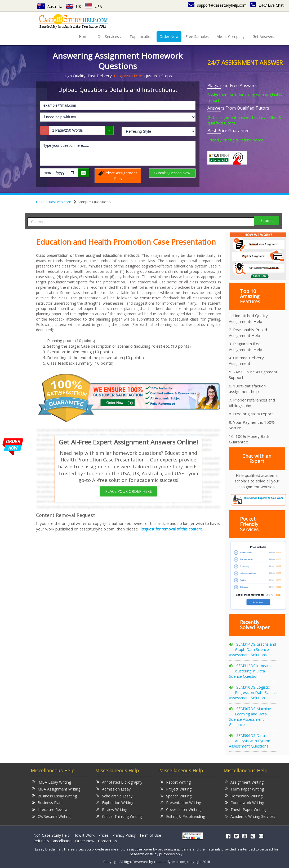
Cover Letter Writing (181, 809)
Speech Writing (176, 796)
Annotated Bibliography (119, 782)
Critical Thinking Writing (119, 816)
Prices (103, 835)
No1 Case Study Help (52, 835)
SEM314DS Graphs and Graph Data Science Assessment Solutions (252, 649)
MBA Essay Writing (52, 782)
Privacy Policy (124, 835)
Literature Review (50, 809)
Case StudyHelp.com (54, 202)
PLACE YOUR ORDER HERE (128, 491)
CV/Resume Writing (51, 816)
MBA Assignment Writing (56, 789)
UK (74, 7)
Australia (50, 7)
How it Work (84, 835)
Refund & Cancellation (52, 841)
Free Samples (197, 36)
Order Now (169, 36)
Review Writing (112, 809)
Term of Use (150, 835)
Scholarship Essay (114, 796)
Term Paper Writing (244, 789)
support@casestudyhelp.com (217, 5)
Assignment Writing (244, 782)
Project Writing (176, 789)
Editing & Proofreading (183, 816)
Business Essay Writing (54, 796)
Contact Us (108, 841)
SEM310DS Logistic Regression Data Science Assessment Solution (253, 692)
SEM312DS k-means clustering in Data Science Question (250, 671)
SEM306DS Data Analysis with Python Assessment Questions (250, 741)
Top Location (141, 36)
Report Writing (176, 782)
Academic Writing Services (250, 816)
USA (93, 7)
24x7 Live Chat (267, 5)
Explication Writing (115, 802)
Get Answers (263, 36)
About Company (231, 36)
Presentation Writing (181, 802)
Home (84, 36)
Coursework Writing (244, 802)
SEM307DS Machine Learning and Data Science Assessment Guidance (250, 717)
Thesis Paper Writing (245, 809)
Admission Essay (114, 789)
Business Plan (47, 802)
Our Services (110, 36)
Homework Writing (244, 796)
